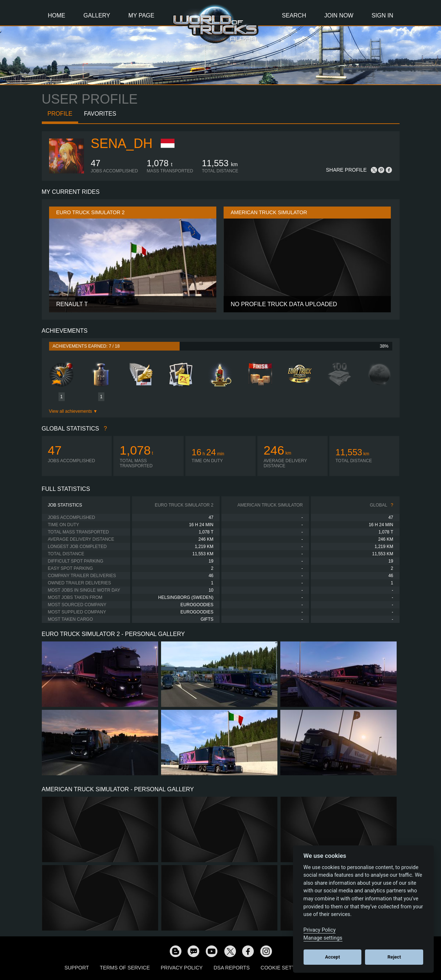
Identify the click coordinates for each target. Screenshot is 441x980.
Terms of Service (125, 968)
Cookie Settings (284, 968)
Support (77, 968)
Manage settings (323, 938)
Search (294, 15)
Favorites (100, 114)
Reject (394, 957)
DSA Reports (231, 968)
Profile (60, 114)
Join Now (339, 15)
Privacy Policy (182, 968)
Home (57, 15)
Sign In (382, 15)
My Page (141, 15)
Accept (332, 957)
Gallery (97, 15)
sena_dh (122, 143)
